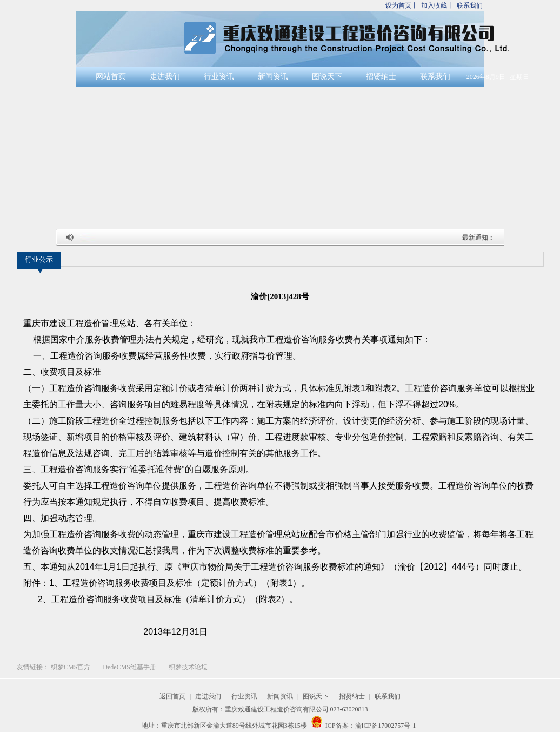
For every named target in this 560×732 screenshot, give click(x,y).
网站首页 (111, 77)
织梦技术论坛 (188, 667)
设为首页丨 (402, 5)
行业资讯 (219, 77)
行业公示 (39, 259)
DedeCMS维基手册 (129, 667)
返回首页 (172, 696)
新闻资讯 (273, 77)
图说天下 (327, 77)
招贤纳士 (381, 77)
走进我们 (165, 77)
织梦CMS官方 (71, 667)
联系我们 (470, 5)
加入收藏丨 (437, 5)
